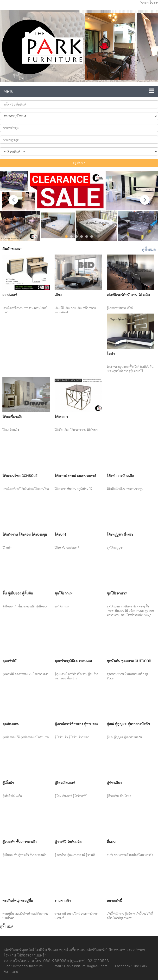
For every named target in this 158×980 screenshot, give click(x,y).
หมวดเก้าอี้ (114, 900)
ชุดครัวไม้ (9, 661)
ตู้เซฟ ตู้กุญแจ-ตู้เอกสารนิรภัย (128, 724)
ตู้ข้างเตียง (114, 783)
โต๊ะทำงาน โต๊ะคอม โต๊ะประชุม (25, 534)
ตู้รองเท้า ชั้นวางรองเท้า (19, 842)
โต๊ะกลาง (61, 417)
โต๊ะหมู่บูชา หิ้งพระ (120, 534)
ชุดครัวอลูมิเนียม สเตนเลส (73, 661)
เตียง (58, 295)
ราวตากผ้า (63, 900)
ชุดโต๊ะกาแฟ (63, 593)
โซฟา (111, 353)
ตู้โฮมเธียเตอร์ (65, 783)
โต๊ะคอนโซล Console (20, 476)
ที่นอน (111, 842)
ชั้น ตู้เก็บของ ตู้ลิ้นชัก (18, 593)
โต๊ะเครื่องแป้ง (12, 417)
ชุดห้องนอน (11, 724)
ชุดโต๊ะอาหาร (117, 593)
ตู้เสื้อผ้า (8, 783)
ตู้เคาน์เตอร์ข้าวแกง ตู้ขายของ (76, 724)
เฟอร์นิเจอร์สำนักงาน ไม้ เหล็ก (128, 295)
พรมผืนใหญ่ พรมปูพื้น (18, 900)
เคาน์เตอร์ (10, 295)
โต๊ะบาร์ (60, 534)
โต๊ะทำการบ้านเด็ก (120, 476)
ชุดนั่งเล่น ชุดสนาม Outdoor (129, 661)
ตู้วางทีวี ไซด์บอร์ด (68, 842)
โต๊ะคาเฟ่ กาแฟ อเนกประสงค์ (75, 476)
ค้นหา (79, 163)
